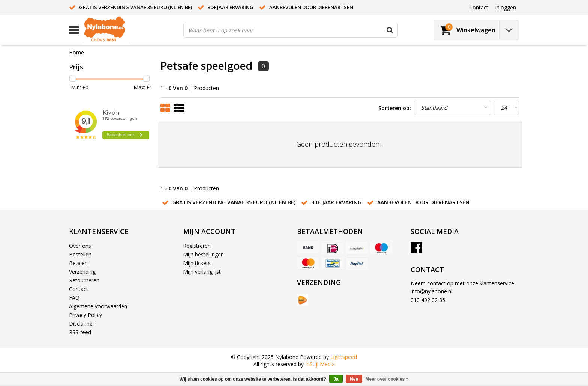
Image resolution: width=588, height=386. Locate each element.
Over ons (80, 246)
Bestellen (80, 254)
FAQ (74, 298)
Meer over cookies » (387, 379)
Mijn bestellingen (203, 254)
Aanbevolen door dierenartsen (311, 7)
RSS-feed (80, 332)
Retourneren (84, 280)
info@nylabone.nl (431, 291)
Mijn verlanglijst (202, 272)
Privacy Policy (85, 315)
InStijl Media (320, 364)
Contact (79, 289)
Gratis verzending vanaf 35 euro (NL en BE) (136, 7)
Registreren (197, 246)
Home (76, 52)
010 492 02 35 (428, 300)
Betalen (78, 263)
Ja (336, 379)
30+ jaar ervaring (231, 7)
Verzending (82, 272)
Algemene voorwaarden (98, 306)
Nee (354, 379)
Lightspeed (344, 357)
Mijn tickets (197, 263)
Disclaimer (82, 323)
